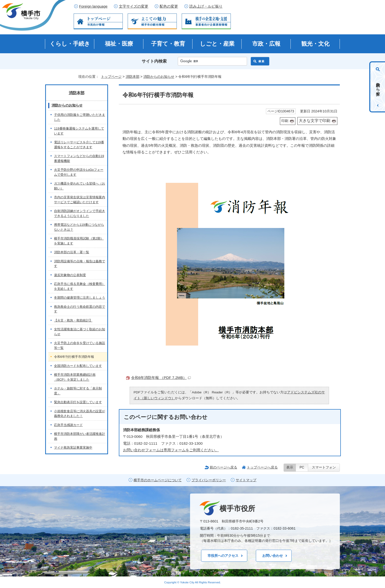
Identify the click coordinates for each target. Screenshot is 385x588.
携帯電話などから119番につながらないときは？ (79, 227)
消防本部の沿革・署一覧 (72, 252)
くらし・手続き (70, 44)
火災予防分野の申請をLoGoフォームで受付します (79, 172)
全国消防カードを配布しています (78, 366)
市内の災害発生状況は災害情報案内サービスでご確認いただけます (80, 200)
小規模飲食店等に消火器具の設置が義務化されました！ (80, 414)
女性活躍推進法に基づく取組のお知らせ (80, 332)
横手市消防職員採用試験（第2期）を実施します (79, 241)
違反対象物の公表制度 (70, 275)
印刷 (285, 121)
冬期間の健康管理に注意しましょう (80, 298)
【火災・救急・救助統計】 (73, 320)
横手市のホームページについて (158, 480)
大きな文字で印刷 (315, 121)
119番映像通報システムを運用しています (79, 131)
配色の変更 (169, 6)
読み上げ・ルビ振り (206, 6)
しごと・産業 (217, 44)
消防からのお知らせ (159, 77)
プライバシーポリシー (209, 480)
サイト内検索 (154, 61)
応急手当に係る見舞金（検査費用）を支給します (80, 286)
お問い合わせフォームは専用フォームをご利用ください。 (171, 450)
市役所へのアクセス (223, 556)
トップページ (111, 77)
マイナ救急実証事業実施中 (73, 448)
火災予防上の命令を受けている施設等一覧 (80, 345)
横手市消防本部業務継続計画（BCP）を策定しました (75, 377)
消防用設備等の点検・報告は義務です (80, 264)
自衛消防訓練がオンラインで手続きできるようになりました (80, 213)
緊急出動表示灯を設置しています (78, 402)
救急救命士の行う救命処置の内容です (80, 309)
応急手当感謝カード (68, 425)
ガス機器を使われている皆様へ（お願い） (80, 186)
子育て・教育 (168, 44)
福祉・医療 (119, 44)
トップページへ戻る (262, 467)
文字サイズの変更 (134, 6)
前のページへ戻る (223, 467)
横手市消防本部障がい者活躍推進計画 (80, 436)
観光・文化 (315, 44)
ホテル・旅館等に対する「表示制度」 (78, 391)
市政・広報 (266, 44)
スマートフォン (324, 467)
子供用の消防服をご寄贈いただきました (80, 117)
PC (302, 467)
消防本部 (133, 77)
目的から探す (378, 87)
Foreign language (93, 6)
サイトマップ (246, 480)
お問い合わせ (273, 556)
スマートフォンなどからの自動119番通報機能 (79, 158)
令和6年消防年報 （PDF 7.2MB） (161, 378)
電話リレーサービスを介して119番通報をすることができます (79, 145)
